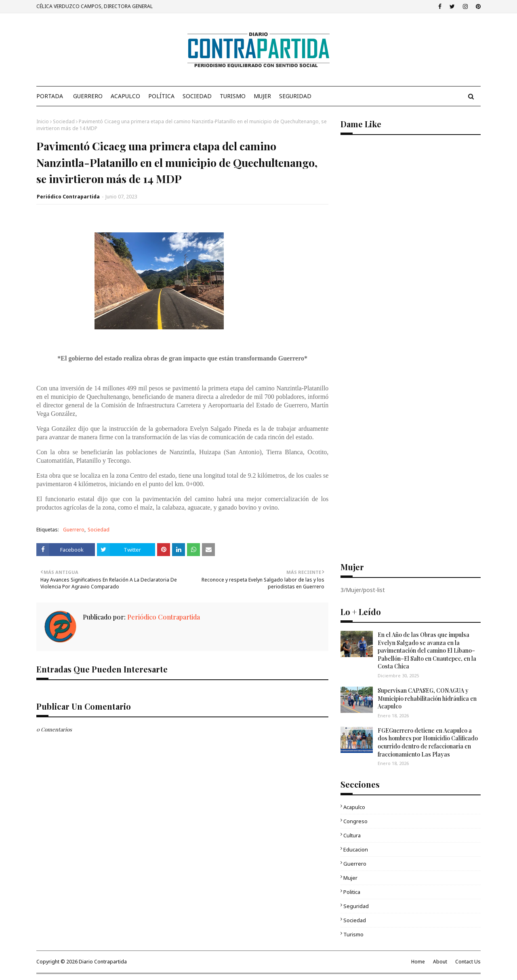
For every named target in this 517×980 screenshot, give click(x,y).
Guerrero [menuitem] (88, 96)
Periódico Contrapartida (68, 197)
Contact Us (468, 962)
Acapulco (354, 807)
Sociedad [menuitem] (197, 96)
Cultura (352, 835)
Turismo (353, 934)
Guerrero (74, 530)
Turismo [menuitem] (233, 96)
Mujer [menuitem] (262, 96)
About (440, 962)
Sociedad (64, 121)
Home (418, 962)
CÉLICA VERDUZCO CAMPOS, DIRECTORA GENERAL (95, 6)
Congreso (355, 821)
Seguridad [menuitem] (295, 96)
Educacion (356, 849)
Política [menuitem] (161, 96)
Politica (352, 892)
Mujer (350, 878)
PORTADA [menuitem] (50, 96)
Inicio (43, 121)
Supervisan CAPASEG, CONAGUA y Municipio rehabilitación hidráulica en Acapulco (427, 698)
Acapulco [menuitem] (125, 96)
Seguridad (356, 906)
